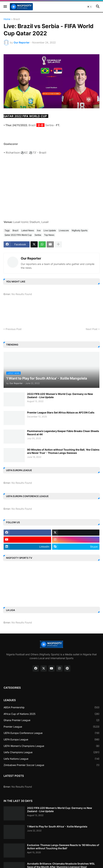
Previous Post (14, 329)
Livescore (64, 230)
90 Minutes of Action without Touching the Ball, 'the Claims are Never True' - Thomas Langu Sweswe (63, 451)
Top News (49, 235)
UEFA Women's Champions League (51, 746)
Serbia (38, 235)
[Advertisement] (51, 185)
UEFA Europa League (51, 739)
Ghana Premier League (51, 720)
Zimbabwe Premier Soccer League (51, 765)
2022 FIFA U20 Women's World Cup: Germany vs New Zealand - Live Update (60, 396)
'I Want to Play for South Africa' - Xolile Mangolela (57, 826)
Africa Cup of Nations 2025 (51, 714)
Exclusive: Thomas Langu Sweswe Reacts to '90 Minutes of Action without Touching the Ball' (63, 847)
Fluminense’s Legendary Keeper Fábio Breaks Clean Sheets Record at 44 (63, 433)
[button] (5, 7)
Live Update (50, 230)
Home (7, 19)
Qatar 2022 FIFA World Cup (18, 235)
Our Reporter (31, 258)
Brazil (17, 19)
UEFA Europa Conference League (51, 733)
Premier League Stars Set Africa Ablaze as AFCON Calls (61, 412)
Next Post (92, 329)
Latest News (28, 230)
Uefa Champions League (51, 752)
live (39, 230)
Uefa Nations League (51, 759)
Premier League (51, 727)
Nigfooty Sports (80, 230)
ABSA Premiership (51, 707)
